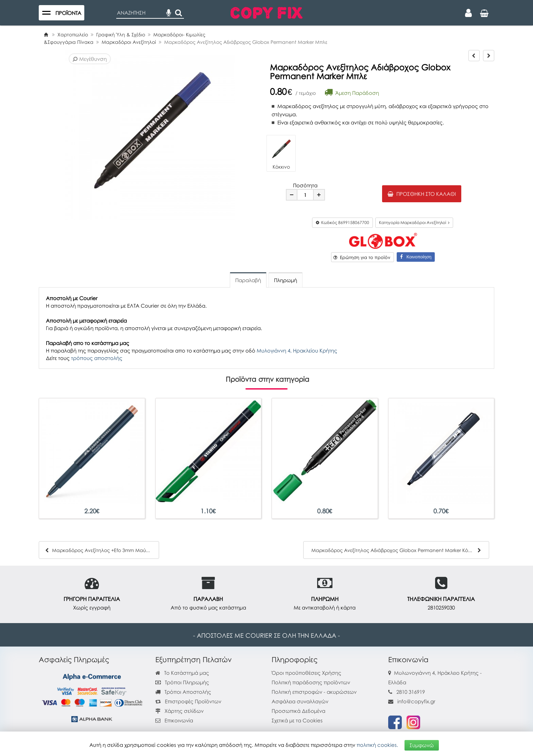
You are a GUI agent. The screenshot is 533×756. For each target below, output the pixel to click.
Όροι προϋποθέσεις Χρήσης (306, 673)
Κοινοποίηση (416, 257)
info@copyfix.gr (412, 701)
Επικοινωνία (179, 720)
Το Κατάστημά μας (182, 673)
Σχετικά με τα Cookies (297, 720)
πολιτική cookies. (377, 745)
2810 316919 (411, 692)
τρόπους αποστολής (97, 358)
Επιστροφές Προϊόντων (188, 701)
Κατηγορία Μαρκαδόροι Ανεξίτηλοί (414, 222)
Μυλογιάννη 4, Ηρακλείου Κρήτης (297, 350)
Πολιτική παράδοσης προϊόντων (311, 682)
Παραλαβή (248, 280)
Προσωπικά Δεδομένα (298, 711)
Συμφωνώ (422, 745)
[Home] (46, 35)
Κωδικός (342, 222)
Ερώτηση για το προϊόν (362, 257)
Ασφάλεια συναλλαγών (300, 701)
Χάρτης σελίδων (179, 711)
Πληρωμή (286, 280)
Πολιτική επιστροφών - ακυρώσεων (314, 692)
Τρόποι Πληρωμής (182, 682)
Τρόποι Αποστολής (183, 692)
